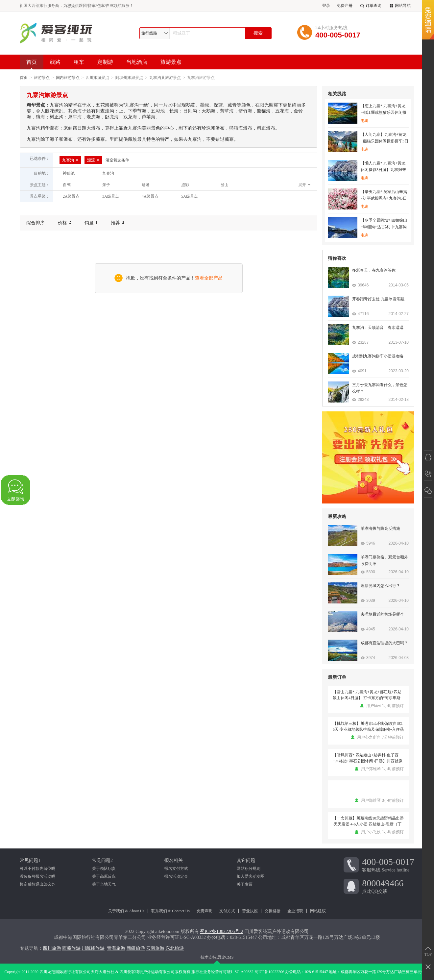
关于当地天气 (104, 884)
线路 (55, 62)
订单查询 (370, 6)
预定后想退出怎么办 (37, 884)
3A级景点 (111, 196)
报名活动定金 (176, 876)
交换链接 (273, 911)
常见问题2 (102, 860)
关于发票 (245, 884)
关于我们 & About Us (126, 911)
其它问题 (246, 860)
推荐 (118, 223)
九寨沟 (70, 160)
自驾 (67, 185)
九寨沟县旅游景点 (165, 78)
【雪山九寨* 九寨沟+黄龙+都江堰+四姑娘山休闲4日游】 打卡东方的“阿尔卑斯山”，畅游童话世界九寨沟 (367, 695)
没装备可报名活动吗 (37, 876)
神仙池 (69, 173)
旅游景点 (171, 62)
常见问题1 (30, 860)
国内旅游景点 (68, 78)
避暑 (146, 185)
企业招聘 (295, 911)
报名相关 (174, 860)
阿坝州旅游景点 (129, 78)
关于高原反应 (104, 876)
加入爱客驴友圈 (251, 876)
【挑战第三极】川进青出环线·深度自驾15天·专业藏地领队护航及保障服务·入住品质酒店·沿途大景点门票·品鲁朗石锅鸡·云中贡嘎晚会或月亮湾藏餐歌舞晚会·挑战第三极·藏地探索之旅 (368, 727)
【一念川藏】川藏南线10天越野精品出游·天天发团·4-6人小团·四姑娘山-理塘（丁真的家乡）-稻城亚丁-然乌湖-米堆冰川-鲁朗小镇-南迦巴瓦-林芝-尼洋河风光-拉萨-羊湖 (368, 821)
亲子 (106, 185)
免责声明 (205, 911)
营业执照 (250, 911)
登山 (225, 185)
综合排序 (36, 223)
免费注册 (345, 6)
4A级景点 (150, 196)
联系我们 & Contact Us (170, 911)
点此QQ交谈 (388, 886)
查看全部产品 (209, 278)
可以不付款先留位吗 (37, 869)
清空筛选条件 (117, 160)
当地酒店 (137, 62)
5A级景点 (190, 196)
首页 (32, 64)
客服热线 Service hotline (388, 865)
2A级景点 (71, 196)
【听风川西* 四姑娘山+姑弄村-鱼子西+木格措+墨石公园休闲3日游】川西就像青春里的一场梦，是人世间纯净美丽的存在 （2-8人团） (368, 758)
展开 (302, 185)
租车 (79, 62)
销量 (91, 223)
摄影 (185, 185)
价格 (65, 223)
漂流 (93, 160)
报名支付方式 (176, 869)
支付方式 (227, 911)
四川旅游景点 (97, 78)
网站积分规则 (249, 869)
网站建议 (318, 911)
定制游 (105, 62)
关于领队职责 (104, 869)
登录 (326, 6)
